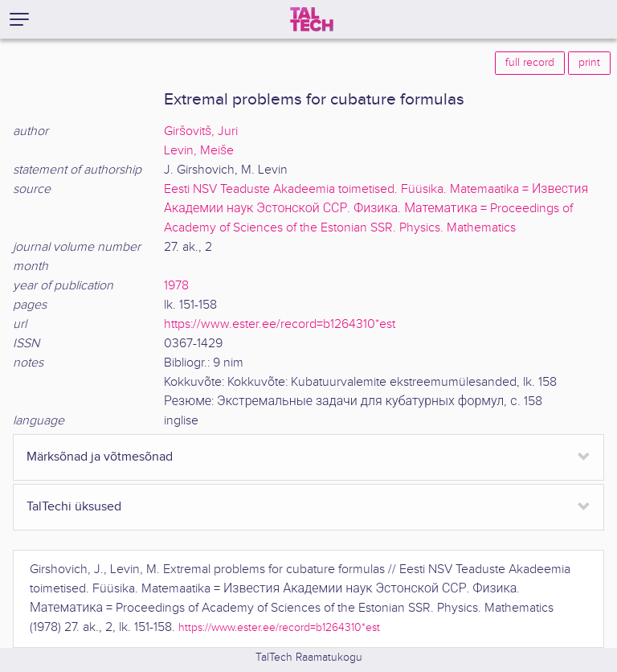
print (589, 63)
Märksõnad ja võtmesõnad (100, 457)
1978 (176, 286)
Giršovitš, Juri (201, 131)
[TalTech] (312, 19)
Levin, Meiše (199, 151)
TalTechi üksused (74, 507)
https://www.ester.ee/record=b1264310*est (280, 324)
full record (530, 63)
